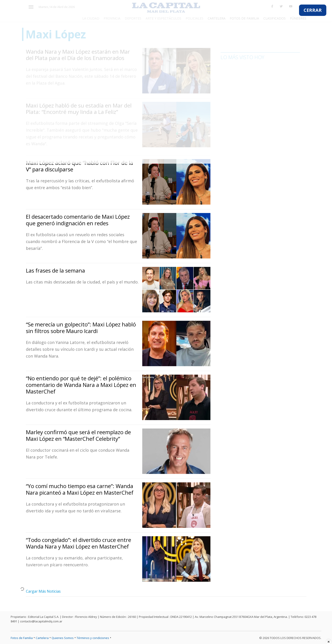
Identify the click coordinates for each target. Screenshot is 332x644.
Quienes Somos (63, 638)
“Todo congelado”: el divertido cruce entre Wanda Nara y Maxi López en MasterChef (79, 543)
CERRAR (313, 10)
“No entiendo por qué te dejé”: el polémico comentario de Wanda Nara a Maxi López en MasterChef (81, 385)
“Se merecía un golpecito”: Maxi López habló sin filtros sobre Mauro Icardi (81, 328)
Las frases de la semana (55, 270)
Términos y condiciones (93, 638)
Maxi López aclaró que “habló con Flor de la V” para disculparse (80, 166)
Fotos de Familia (22, 638)
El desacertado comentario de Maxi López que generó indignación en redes (78, 220)
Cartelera (42, 638)
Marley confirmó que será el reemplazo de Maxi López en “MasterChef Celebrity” (78, 435)
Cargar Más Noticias (43, 591)
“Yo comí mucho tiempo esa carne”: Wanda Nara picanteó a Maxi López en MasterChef (80, 489)
